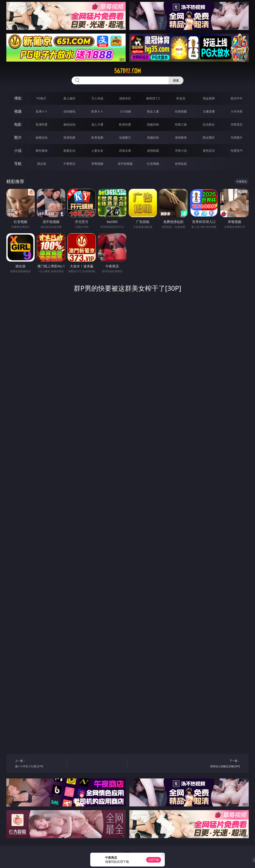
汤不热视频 (125, 164)
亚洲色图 (69, 138)
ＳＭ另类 (237, 111)
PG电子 (41, 98)
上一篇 (40, 764)
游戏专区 (125, 98)
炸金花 (181, 98)
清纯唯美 (181, 138)
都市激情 (42, 151)
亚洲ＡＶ (42, 111)
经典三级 (181, 124)
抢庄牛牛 (237, 98)
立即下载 (154, 860)
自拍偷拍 (69, 111)
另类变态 (237, 124)
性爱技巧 (237, 151)
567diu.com (127, 71)
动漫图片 (125, 138)
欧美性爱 (125, 124)
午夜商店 (69, 164)
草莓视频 (97, 164)
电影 (18, 124)
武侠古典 (125, 151)
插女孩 (42, 164)
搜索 (176, 80)
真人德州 (69, 98)
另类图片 (237, 138)
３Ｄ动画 (125, 111)
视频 (18, 111)
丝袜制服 (181, 111)
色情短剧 (181, 164)
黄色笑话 (209, 151)
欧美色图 (97, 138)
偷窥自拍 (42, 138)
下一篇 (215, 764)
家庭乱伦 (69, 151)
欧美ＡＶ (97, 111)
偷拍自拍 (69, 124)
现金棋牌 (209, 98)
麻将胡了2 (153, 98)
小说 (18, 150)
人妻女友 (97, 151)
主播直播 (209, 111)
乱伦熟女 (209, 124)
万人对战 (97, 98)
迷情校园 (153, 151)
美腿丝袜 (153, 138)
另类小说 (181, 151)
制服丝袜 (153, 124)
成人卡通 (97, 124)
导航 (18, 164)
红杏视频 (153, 164)
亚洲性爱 (42, 124)
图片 (18, 137)
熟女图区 (209, 138)
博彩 (18, 98)
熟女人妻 (153, 111)
